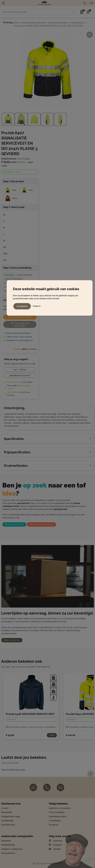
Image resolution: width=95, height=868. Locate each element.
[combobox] (36, 12)
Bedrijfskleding (8, 845)
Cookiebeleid (55, 821)
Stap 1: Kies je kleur (14, 181)
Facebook (55, 841)
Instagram (55, 845)
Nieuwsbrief (7, 812)
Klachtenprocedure (58, 816)
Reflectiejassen (77, 23)
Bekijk (52, 735)
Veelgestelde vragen (11, 816)
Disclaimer (53, 825)
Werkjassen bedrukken (58, 23)
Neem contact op (12, 640)
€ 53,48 (10, 735)
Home (17, 23)
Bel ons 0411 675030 (14, 524)
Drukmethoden (8, 825)
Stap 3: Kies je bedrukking (17, 268)
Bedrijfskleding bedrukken (34, 23)
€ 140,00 (71, 735)
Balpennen (6, 841)
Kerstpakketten (8, 853)
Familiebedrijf (7, 821)
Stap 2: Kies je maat (14, 207)
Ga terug (8, 22)
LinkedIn (55, 849)
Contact (5, 808)
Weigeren (37, 306)
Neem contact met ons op (41, 524)
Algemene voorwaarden (60, 808)
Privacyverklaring (56, 812)
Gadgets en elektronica (12, 849)
